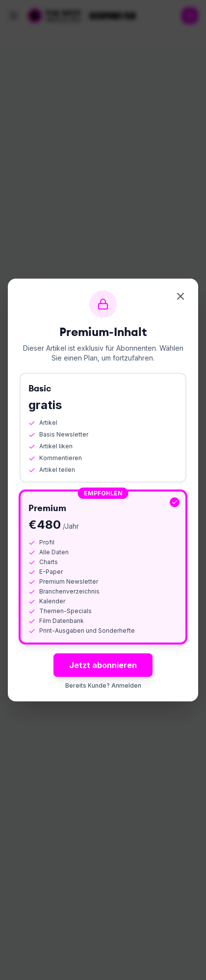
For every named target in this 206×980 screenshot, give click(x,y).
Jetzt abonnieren (103, 665)
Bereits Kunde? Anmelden (103, 685)
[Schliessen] (180, 296)
